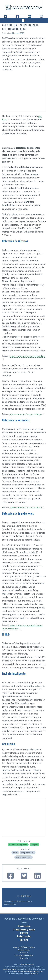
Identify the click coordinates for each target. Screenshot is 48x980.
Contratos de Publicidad (24, 955)
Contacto (24, 952)
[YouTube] (30, 16)
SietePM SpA (34, 974)
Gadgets (34, 845)
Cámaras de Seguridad (18, 845)
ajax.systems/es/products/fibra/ (26, 414)
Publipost (26, 896)
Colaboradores (24, 950)
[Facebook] (19, 16)
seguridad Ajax (28, 853)
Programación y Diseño (24, 929)
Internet (24, 933)
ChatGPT (24, 940)
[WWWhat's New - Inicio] (24, 7)
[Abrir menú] (24, 20)
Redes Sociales (24, 936)
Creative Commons (10, 969)
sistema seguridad (24, 857)
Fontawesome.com (27, 964)
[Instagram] (42, 16)
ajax (16, 853)
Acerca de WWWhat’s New (24, 947)
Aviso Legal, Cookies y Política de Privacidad (28, 971)
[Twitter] (7, 16)
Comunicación (24, 926)
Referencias (24, 958)
